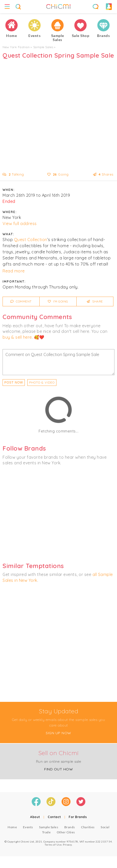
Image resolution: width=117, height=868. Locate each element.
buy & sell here (17, 337)
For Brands (78, 817)
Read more (14, 271)
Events (28, 827)
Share (95, 301)
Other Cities (66, 832)
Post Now (14, 383)
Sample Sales (43, 47)
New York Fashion (16, 47)
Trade (46, 832)
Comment (21, 301)
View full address (20, 223)
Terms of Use (53, 845)
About (35, 817)
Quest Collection (31, 240)
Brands (70, 827)
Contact (54, 817)
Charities (88, 827)
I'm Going (58, 301)
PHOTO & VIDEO (42, 382)
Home (12, 827)
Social (105, 827)
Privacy (67, 845)
